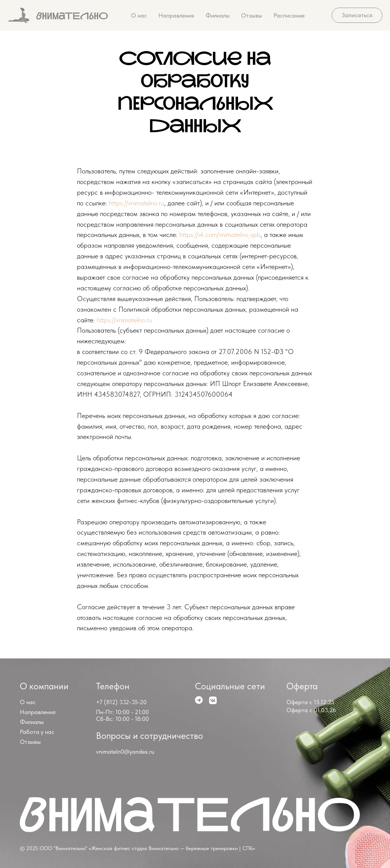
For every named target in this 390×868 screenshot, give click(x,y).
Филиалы (218, 15)
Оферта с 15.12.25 (310, 702)
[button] (357, 15)
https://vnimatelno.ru (137, 203)
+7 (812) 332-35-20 (121, 702)
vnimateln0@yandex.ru (125, 752)
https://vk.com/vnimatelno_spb (220, 235)
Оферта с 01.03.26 (311, 710)
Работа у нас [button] (37, 732)
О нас (139, 15)
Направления (176, 15)
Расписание (289, 15)
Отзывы (252, 15)
